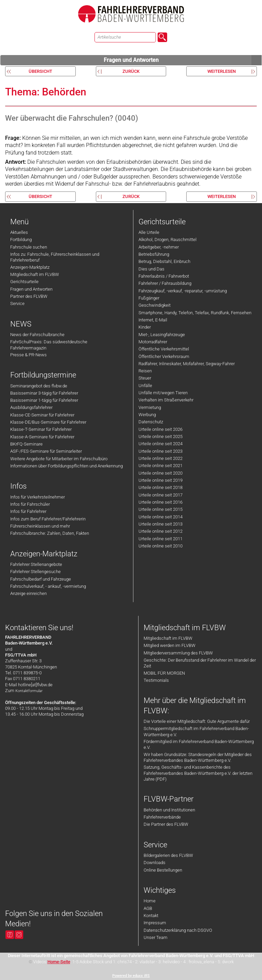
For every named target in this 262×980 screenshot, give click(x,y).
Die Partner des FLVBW (166, 824)
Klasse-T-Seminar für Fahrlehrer (41, 429)
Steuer (145, 378)
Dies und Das (151, 269)
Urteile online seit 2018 (161, 487)
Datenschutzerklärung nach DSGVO (178, 930)
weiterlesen (222, 71)
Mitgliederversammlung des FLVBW (178, 653)
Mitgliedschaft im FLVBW (35, 274)
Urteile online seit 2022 (161, 458)
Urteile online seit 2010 (161, 546)
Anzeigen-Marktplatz (30, 267)
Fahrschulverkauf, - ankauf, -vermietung (48, 586)
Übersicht (40, 71)
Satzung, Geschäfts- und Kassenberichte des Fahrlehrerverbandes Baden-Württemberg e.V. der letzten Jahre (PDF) (198, 773)
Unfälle (145, 386)
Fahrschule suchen (29, 247)
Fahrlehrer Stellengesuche (35, 572)
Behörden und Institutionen (169, 810)
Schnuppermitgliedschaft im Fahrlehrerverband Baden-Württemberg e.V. (196, 731)
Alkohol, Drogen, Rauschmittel (168, 240)
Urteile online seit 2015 (161, 509)
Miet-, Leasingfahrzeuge (162, 335)
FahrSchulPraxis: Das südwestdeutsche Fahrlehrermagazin (49, 345)
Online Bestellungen (163, 870)
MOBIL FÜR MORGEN (164, 673)
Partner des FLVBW (29, 296)
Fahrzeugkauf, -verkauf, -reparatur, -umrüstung (183, 291)
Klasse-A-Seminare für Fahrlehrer (42, 437)
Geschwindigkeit (155, 305)
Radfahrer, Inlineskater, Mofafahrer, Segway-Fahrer (187, 364)
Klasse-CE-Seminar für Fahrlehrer (42, 415)
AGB (148, 908)
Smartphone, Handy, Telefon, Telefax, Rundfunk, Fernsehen (195, 313)
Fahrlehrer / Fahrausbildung (165, 283)
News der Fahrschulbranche (37, 335)
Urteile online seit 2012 (161, 531)
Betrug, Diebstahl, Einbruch (164, 261)
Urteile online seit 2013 (161, 524)
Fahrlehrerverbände (162, 817)
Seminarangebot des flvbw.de (39, 386)
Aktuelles (19, 232)
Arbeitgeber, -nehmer (159, 247)
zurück (131, 71)
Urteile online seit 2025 (161, 436)
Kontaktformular (29, 691)
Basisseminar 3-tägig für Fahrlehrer (44, 393)
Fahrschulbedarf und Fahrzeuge (41, 579)
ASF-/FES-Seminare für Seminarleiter (46, 451)
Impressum (155, 923)
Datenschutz (151, 422)
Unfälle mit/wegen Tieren (163, 393)
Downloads (155, 863)
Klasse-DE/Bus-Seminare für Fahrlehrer (48, 422)
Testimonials (156, 680)
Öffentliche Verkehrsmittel (164, 349)
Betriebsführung (154, 254)
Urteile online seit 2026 (161, 429)
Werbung (147, 415)
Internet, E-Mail (153, 320)
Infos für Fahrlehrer (28, 511)
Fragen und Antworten (183, 60)
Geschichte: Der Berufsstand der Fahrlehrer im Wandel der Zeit (200, 663)
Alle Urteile (149, 232)
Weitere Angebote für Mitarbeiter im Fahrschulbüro (59, 459)
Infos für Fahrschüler (30, 504)
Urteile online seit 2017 (161, 495)
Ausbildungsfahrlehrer (31, 407)
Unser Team (156, 937)
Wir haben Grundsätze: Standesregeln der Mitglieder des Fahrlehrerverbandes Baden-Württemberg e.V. (198, 757)
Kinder (145, 327)
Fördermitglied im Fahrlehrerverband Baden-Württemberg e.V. (199, 744)
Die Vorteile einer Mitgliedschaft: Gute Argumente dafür (197, 721)
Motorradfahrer (153, 342)
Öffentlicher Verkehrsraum (164, 356)
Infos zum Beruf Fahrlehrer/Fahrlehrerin (48, 519)
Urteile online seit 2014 (161, 517)
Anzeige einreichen (28, 593)
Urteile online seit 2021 (161, 466)
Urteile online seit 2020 (161, 473)
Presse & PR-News (28, 355)
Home (150, 901)
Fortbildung (21, 240)
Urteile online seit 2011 (161, 539)
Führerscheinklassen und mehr (40, 526)
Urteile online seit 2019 (161, 480)
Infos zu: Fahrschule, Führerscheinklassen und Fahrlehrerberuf (55, 257)
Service (17, 303)
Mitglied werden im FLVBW (170, 645)
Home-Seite (59, 962)
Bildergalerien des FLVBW (168, 855)
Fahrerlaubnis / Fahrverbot (164, 276)
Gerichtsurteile (24, 282)
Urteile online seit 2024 (161, 444)
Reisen (145, 371)
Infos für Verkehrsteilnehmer (38, 497)
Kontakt (151, 916)
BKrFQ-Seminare (26, 444)
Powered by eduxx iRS (131, 976)
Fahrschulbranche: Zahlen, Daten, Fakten (50, 533)
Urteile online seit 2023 (161, 451)
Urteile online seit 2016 (161, 502)
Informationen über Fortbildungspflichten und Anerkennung (67, 466)
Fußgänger (149, 298)
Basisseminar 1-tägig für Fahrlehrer (44, 400)
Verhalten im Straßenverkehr (166, 400)
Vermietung (150, 407)
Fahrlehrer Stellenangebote (36, 564)
